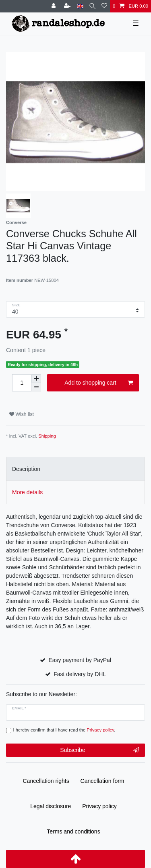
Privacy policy (99, 806)
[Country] (80, 6)
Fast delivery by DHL (80, 674)
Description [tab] (26, 469)
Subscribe (99, 750)
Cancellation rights (46, 781)
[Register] (68, 6)
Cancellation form (102, 781)
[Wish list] (104, 6)
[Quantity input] (22, 383)
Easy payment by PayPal (80, 660)
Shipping (47, 436)
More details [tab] (27, 492)
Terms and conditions (73, 831)
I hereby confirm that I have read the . (64, 730)
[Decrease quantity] (36, 387)
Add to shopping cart (99, 383)
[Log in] (54, 6)
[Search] (92, 6)
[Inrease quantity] (36, 379)
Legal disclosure (51, 806)
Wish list (22, 414)
